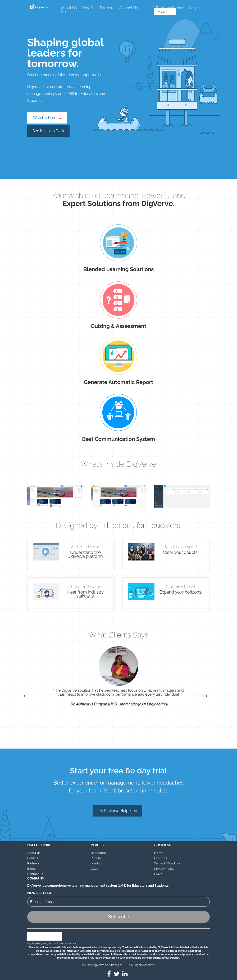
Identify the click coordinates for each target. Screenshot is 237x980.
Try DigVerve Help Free (117, 811)
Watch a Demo (47, 118)
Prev (28, 699)
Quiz (65, 12)
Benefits (88, 8)
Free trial (165, 12)
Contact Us (128, 8)
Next (209, 699)
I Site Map (72, 943)
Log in (194, 8)
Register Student (170, 8)
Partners (107, 8)
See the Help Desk (48, 131)
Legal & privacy (35, 943)
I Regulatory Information (55, 943)
